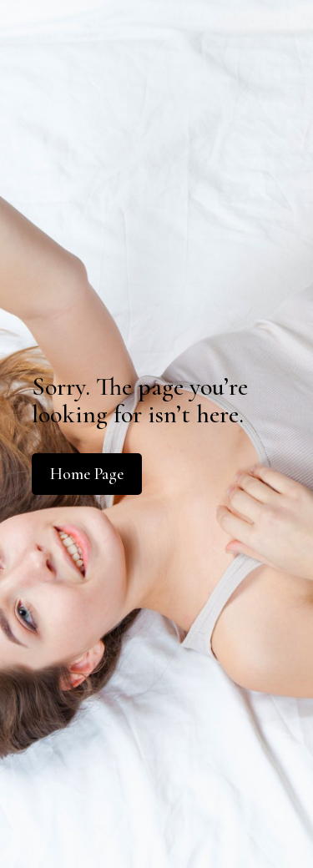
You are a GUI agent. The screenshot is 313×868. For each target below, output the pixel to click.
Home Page (87, 474)
